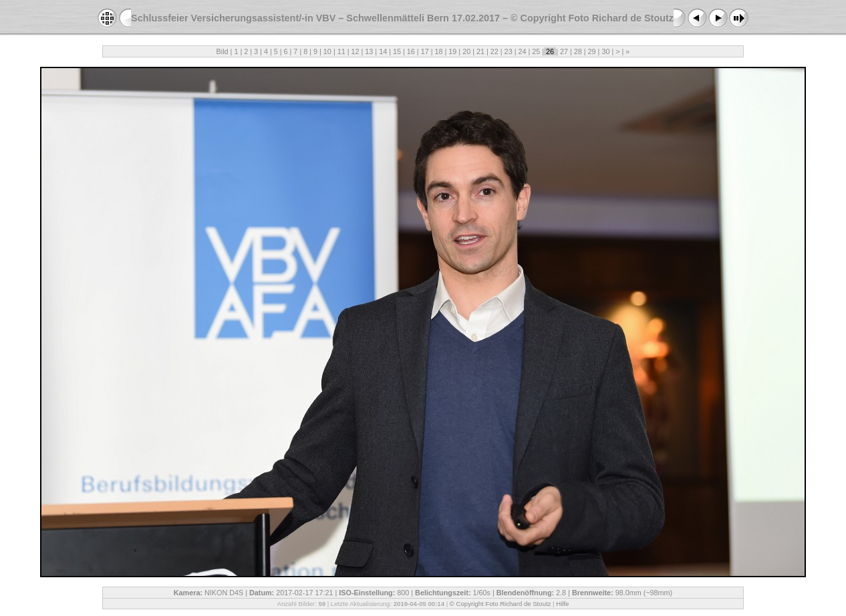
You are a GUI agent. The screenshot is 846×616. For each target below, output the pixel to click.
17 (425, 51)
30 (605, 51)
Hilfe (562, 604)
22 (495, 51)
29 (592, 51)
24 (522, 51)
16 (411, 51)
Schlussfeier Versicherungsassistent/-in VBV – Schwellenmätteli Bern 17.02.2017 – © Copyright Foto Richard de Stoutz (402, 18)
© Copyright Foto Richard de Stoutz (501, 604)
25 (536, 51)
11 (341, 51)
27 (564, 51)
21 (480, 51)
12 (356, 51)
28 (578, 51)
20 (466, 51)
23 (509, 51)
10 (327, 51)
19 (452, 51)
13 (369, 51)
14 (383, 51)
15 (397, 51)
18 (438, 51)
